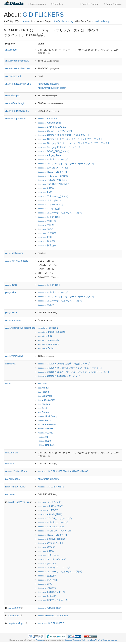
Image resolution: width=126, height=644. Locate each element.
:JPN (45, 336)
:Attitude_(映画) (50, 123)
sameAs (13, 616)
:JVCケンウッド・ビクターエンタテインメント (67, 164)
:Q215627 (46, 433)
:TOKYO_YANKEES (52, 180)
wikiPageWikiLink (16, 119)
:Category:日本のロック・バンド (59, 147)
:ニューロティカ (51, 204)
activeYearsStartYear (18, 68)
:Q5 (43, 437)
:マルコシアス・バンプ (54, 567)
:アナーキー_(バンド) (53, 196)
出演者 (14, 608)
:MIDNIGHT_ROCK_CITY (55, 531)
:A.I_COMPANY (50, 506)
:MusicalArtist (46, 400)
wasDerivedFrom (16, 471)
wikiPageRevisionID (17, 111)
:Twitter (46, 348)
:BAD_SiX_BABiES (52, 127)
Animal (26, 21)
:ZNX (45, 192)
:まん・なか (48, 555)
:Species (44, 404)
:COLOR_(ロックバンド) (55, 131)
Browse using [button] (37, 4)
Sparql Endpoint (113, 4)
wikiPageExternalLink (18, 84)
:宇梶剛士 (47, 225)
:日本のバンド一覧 (52, 592)
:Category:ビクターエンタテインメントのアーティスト (70, 139)
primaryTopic (16, 623)
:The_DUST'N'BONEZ (53, 184)
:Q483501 (46, 445)
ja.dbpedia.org (102, 21)
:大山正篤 (47, 221)
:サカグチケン (49, 200)
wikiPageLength (15, 103)
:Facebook (48, 328)
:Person (43, 392)
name (11, 312)
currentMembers (17, 261)
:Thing (42, 384)
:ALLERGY (48, 510)
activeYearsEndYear (17, 61)
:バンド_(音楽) (50, 209)
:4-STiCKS (48, 119)
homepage (12, 479)
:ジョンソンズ (49, 502)
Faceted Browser (90, 4)
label (11, 292)
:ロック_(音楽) (50, 217)
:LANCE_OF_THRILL (53, 168)
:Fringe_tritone (50, 155)
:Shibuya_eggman (51, 539)
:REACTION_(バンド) (53, 172)
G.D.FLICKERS (43, 15)
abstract (11, 50)
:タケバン (47, 563)
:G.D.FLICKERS (51, 487)
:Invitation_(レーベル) (53, 159)
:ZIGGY (46, 188)
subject (10, 364)
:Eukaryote (45, 396)
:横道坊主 (47, 245)
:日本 (45, 237)
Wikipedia (40, 640)
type (9, 384)
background (13, 76)
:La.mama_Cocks (51, 527)
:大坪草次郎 (48, 580)
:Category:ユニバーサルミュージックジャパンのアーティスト (74, 143)
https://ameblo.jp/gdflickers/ (52, 88)
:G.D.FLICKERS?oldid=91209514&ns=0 (63, 471)
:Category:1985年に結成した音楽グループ (64, 135)
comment (12, 453)
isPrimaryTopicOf (16, 487)
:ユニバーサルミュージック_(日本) (60, 213)
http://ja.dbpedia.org (63, 21)
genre (11, 285)
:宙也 (45, 584)
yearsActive (14, 356)
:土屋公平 (47, 576)
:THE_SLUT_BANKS (53, 176)
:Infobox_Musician (52, 332)
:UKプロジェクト (51, 543)
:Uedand (47, 547)
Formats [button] (57, 4)
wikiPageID (13, 96)
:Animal (43, 388)
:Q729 (44, 441)
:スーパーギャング (52, 559)
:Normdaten (48, 344)
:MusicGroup (48, 416)
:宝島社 (46, 229)
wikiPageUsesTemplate (20, 328)
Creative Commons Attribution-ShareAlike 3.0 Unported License (91, 640)
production (14, 320)
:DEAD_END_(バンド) (54, 151)
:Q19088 (46, 429)
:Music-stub (48, 340)
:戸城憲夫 (47, 233)
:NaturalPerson (47, 424)
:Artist (42, 408)
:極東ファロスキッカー (54, 600)
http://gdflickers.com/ (48, 84)
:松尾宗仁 (47, 241)
